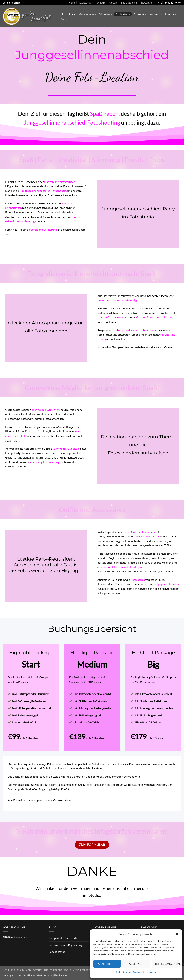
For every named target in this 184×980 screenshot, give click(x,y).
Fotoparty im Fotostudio (63, 938)
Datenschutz (139, 972)
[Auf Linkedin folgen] (172, 3)
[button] (177, 934)
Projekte (171, 14)
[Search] (62, 14)
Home (72, 14)
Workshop (106, 14)
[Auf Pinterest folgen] (169, 3)
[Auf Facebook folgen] (159, 3)
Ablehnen (136, 964)
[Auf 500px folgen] (179, 3)
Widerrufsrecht (61, 970)
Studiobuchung (86, 3)
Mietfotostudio (87, 14)
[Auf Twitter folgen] (166, 3)
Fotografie (140, 14)
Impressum (152, 972)
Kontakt (113, 3)
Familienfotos (57, 952)
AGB (29, 970)
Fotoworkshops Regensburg (66, 945)
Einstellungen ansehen (166, 964)
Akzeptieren (107, 964)
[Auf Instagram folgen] (162, 3)
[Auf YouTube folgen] (176, 3)
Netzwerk (156, 14)
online (15, 937)
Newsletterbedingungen (88, 970)
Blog (64, 19)
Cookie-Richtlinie (123, 972)
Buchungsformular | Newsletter (137, 3)
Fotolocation (123, 14)
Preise (72, 3)
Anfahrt (101, 3)
